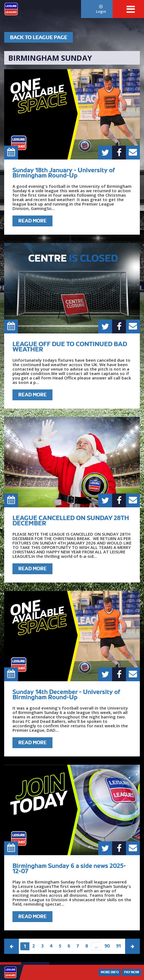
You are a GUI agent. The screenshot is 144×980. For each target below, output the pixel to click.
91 (118, 946)
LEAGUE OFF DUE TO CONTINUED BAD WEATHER (70, 347)
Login (101, 9)
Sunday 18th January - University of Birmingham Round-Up (64, 173)
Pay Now (132, 972)
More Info (110, 972)
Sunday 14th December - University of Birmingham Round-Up (66, 694)
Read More (32, 221)
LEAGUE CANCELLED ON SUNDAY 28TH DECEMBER (71, 521)
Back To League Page (39, 37)
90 (107, 946)
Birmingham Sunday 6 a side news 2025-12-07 (69, 868)
